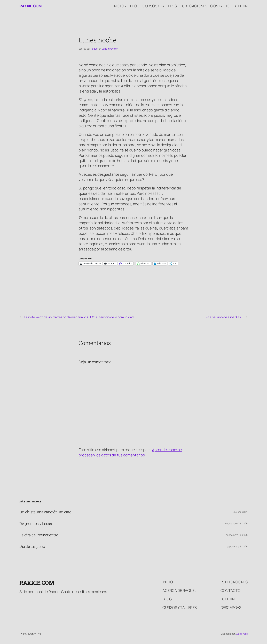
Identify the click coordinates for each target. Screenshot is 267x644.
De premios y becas (36, 524)
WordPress (242, 634)
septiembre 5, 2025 (237, 546)
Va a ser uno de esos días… (224, 317)
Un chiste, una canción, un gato (45, 512)
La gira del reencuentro (39, 535)
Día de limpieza (32, 546)
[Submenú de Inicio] (126, 6)
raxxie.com (30, 6)
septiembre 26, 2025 (236, 523)
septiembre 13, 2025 (237, 535)
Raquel (94, 49)
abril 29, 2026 (240, 512)
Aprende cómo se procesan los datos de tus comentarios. (130, 452)
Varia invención (110, 49)
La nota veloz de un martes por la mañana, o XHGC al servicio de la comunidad (79, 317)
